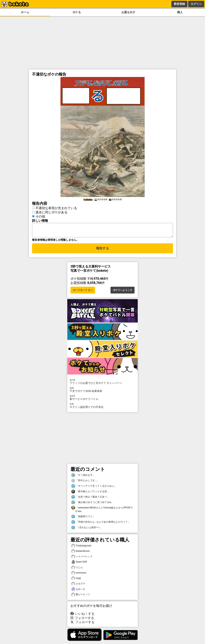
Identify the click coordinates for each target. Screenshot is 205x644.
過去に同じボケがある (51, 212)
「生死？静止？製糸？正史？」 (90, 499)
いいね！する (82, 616)
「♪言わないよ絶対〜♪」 (87, 530)
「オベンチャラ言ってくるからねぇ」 (94, 488)
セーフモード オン (83, 293)
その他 (40, 216)
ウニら (77, 570)
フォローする (82, 620)
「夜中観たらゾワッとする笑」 (90, 494)
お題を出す (128, 12)
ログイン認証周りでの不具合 (102, 408)
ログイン (196, 4)
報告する (102, 251)
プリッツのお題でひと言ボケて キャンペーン (102, 384)
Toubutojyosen (81, 548)
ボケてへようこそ (123, 293)
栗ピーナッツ (81, 597)
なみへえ (78, 592)
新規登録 (179, 4)
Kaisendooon (80, 554)
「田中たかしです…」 (85, 483)
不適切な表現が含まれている (56, 208)
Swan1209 (79, 564)
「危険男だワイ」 (83, 519)
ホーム (25, 12)
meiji (76, 581)
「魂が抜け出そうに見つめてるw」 (92, 505)
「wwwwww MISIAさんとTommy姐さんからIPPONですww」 (102, 512)
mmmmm (79, 575)
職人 (180, 12)
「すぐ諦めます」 (83, 478)
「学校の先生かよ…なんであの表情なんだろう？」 (101, 524)
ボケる (77, 12)
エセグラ (78, 586)
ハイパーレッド (82, 559)
